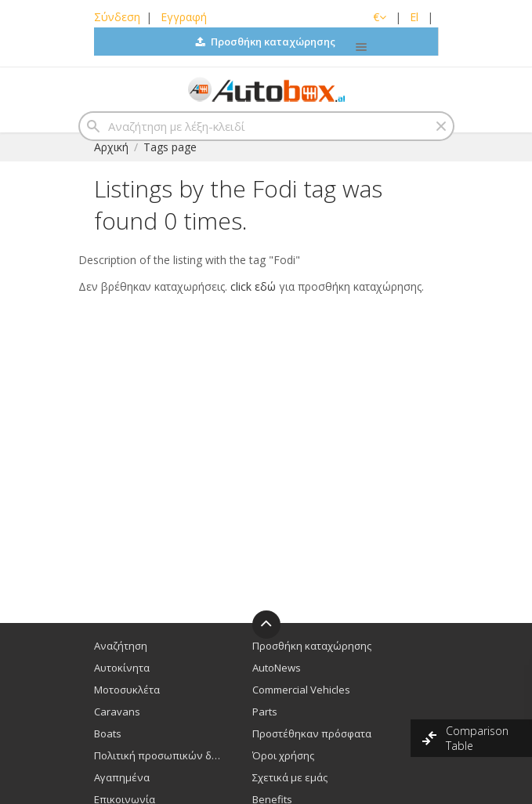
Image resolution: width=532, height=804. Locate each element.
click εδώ (253, 286)
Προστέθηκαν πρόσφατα (312, 733)
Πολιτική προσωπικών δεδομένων (159, 755)
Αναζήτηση (121, 646)
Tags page (170, 147)
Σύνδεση (117, 17)
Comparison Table (477, 738)
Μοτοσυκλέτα (127, 690)
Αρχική (111, 147)
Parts (265, 712)
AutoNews (277, 668)
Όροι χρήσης (283, 755)
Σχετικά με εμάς (290, 777)
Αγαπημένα (122, 777)
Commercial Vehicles (301, 690)
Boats (108, 733)
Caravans (117, 712)
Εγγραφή (184, 17)
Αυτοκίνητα (122, 668)
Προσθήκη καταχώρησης (266, 42)
